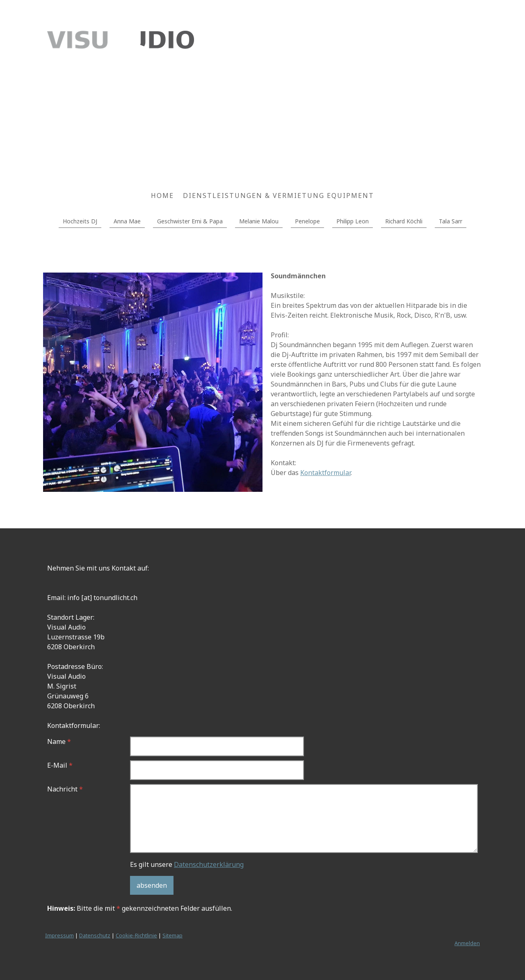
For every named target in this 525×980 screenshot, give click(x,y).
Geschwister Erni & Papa (190, 221)
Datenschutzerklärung (209, 864)
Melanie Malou (259, 221)
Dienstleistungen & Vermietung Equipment (278, 196)
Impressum (59, 935)
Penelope (307, 221)
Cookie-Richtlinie (136, 935)
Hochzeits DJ (80, 221)
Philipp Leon (353, 221)
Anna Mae (127, 221)
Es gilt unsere (187, 864)
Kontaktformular (325, 473)
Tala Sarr (451, 221)
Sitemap (172, 935)
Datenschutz (95, 935)
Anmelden (467, 943)
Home (162, 196)
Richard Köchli (404, 221)
